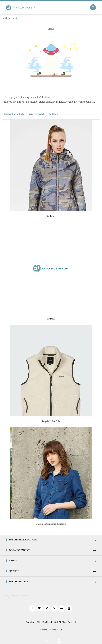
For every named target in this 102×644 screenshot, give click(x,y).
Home (8, 18)
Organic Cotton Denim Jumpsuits (51, 524)
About (13, 561)
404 (15, 18)
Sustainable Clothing (23, 540)
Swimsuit (51, 319)
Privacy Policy (56, 629)
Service (14, 571)
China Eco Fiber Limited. (48, 622)
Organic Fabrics (20, 550)
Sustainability (19, 582)
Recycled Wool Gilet (51, 421)
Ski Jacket (51, 216)
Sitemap (43, 629)
